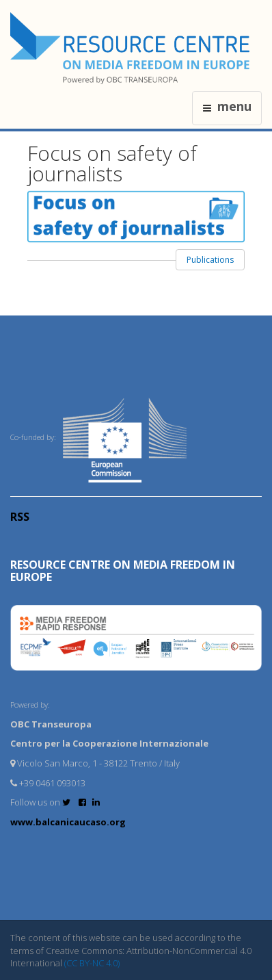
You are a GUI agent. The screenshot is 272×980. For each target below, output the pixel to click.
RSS (20, 517)
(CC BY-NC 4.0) (92, 963)
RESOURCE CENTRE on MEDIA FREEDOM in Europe (123, 571)
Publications (210, 260)
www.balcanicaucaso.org (68, 822)
